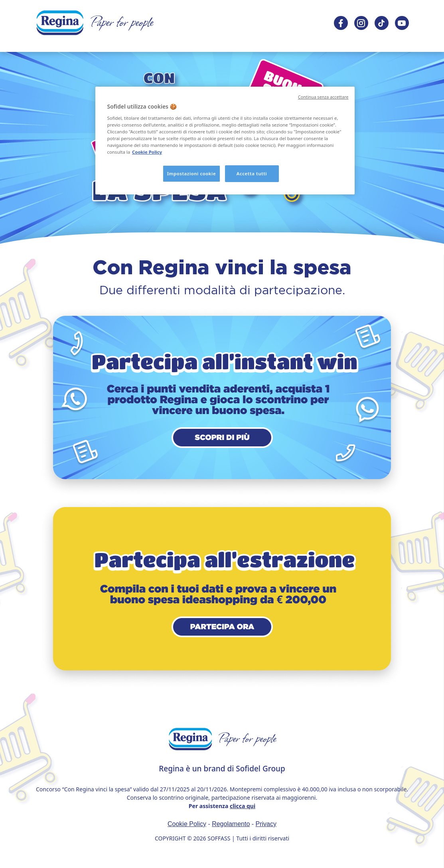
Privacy (266, 824)
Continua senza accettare (323, 97)
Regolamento (231, 824)
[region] (225, 141)
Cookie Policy (187, 824)
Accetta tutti (252, 173)
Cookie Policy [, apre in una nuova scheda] (147, 152)
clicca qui (243, 806)
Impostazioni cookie (191, 173)
